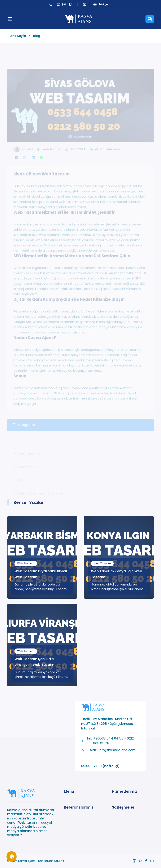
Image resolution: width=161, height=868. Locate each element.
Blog (37, 36)
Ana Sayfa (18, 36)
